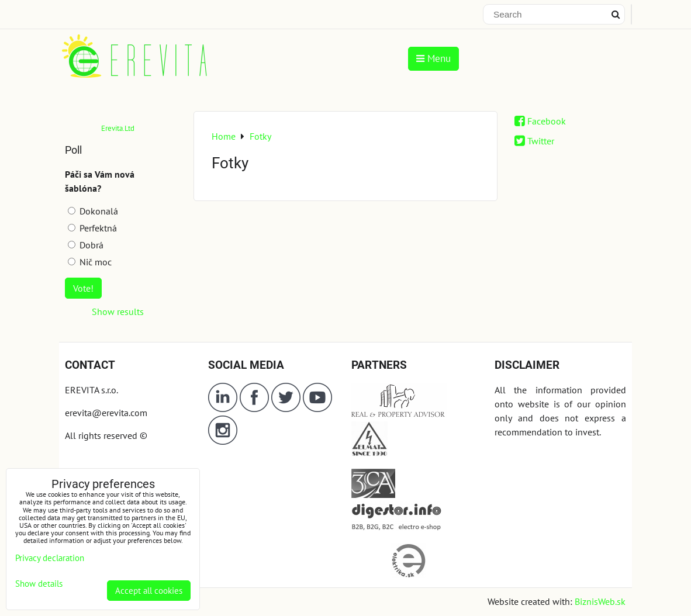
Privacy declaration (50, 558)
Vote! (83, 288)
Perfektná (92, 228)
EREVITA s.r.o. (91, 390)
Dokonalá (93, 211)
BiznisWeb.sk (600, 601)
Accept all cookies (149, 591)
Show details (39, 584)
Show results (118, 312)
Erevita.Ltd (118, 128)
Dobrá (86, 245)
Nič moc (90, 262)
